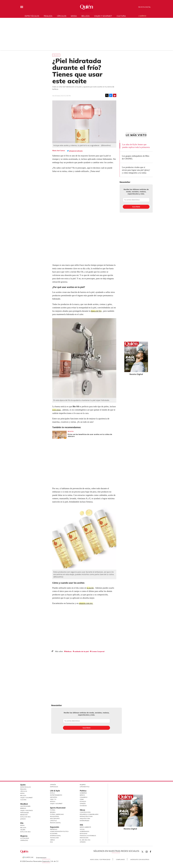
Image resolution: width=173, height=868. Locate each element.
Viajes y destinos (27, 810)
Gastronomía (25, 806)
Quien (142, 852)
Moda (74, 16)
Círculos (62, 16)
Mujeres (24, 836)
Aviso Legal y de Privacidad (100, 859)
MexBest (24, 804)
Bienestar (24, 815)
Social (82, 829)
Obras (52, 840)
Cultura (121, 16)
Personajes (25, 813)
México (82, 795)
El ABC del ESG (85, 840)
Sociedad (83, 806)
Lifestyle (53, 821)
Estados (83, 801)
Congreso (84, 797)
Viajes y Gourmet (26, 798)
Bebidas (23, 808)
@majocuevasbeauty (76, 151)
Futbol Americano (57, 814)
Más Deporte (55, 818)
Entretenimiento (56, 795)
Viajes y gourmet (103, 16)
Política (83, 791)
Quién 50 (143, 16)
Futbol (53, 810)
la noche (90, 588)
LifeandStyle (85, 787)
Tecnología (54, 838)
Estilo (52, 793)
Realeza (48, 16)
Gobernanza (85, 831)
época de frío (96, 311)
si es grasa (57, 410)
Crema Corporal (98, 651)
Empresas (54, 829)
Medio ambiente (85, 827)
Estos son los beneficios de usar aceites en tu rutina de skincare (90, 435)
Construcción (85, 812)
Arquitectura (85, 818)
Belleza (86, 16)
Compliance (120, 859)
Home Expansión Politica (59, 831)
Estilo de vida (25, 832)
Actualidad (25, 838)
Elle (22, 823)
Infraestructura (86, 816)
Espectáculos (32, 16)
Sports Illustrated (58, 808)
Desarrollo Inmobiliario (89, 814)
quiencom (149, 851)
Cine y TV (53, 799)
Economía (54, 833)
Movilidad (84, 833)
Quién (23, 785)
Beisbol (53, 812)
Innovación (84, 838)
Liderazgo (24, 840)
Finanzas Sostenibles (88, 836)
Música (53, 801)
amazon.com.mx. (86, 603)
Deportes (54, 797)
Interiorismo (85, 821)
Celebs (23, 830)
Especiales (54, 787)
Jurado (23, 819)
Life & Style (55, 791)
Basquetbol (55, 816)
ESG (51, 842)
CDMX (82, 799)
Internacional (55, 836)
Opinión (53, 785)
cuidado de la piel (81, 651)
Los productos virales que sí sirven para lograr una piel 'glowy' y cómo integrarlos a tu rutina (136, 170)
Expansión (55, 827)
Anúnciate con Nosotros (140, 859)
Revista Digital (145, 7)
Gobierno (83, 793)
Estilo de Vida (25, 817)
